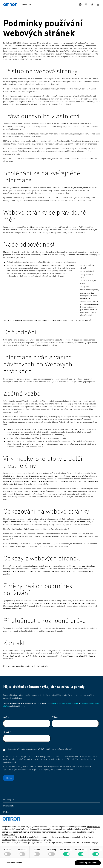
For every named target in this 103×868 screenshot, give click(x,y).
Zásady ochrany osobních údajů (65, 703)
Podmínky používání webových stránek (19, 841)
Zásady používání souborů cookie (17, 851)
